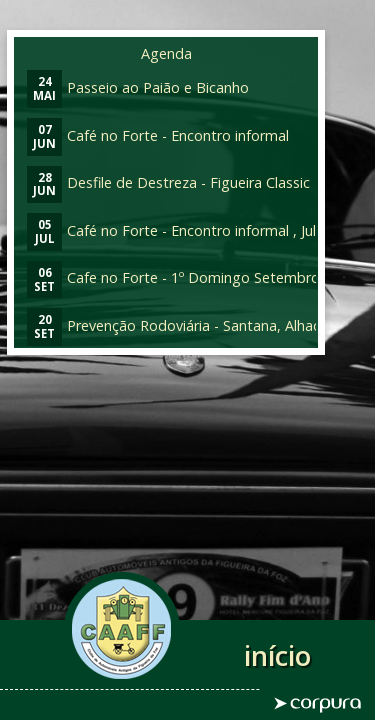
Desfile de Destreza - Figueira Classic (168, 182)
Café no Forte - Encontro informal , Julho (180, 230)
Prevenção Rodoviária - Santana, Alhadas (182, 325)
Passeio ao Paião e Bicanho (138, 87)
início (277, 655)
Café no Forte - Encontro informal (158, 135)
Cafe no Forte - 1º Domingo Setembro (173, 277)
